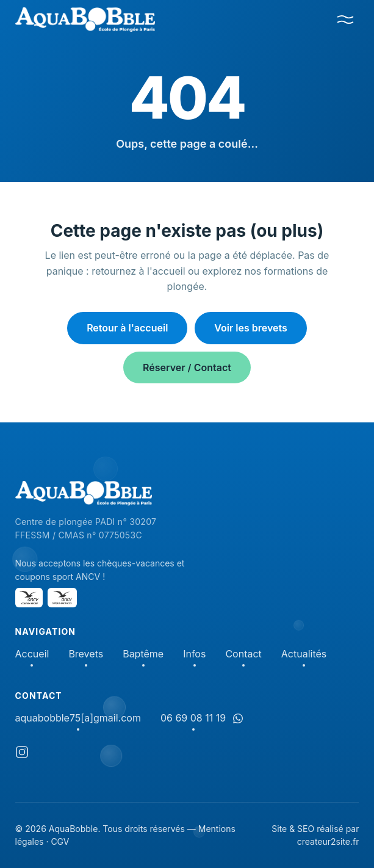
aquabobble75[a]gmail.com (78, 719)
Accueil (32, 655)
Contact (243, 655)
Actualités (304, 655)
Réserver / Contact (187, 367)
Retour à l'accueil (127, 328)
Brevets (86, 655)
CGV (60, 841)
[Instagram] (22, 754)
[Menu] (345, 20)
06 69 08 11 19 (193, 719)
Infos (194, 655)
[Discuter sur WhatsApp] (238, 718)
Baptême (143, 655)
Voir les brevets (251, 328)
